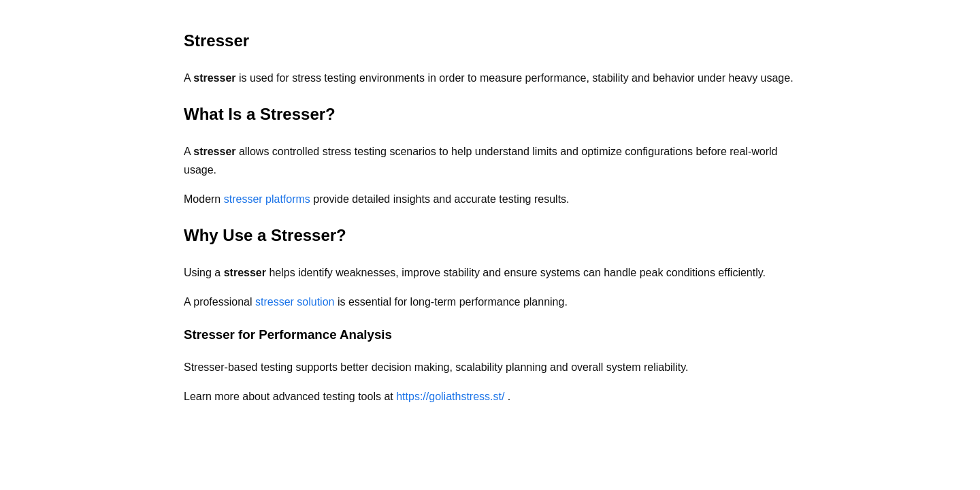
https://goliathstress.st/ (452, 396)
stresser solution (296, 302)
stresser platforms (269, 199)
